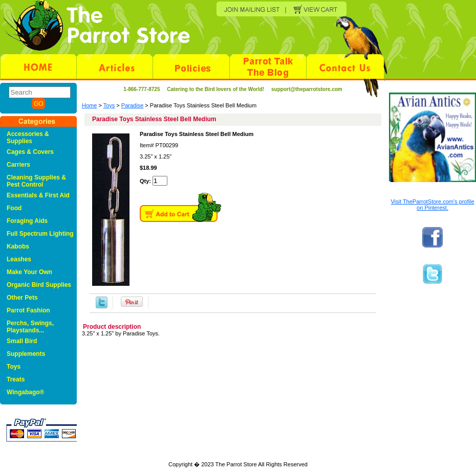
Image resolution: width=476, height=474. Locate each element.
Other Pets (22, 298)
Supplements (26, 354)
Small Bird (22, 341)
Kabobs (18, 246)
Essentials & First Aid (38, 195)
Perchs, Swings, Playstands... (30, 327)
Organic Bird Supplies (39, 285)
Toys (109, 105)
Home (89, 105)
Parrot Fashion (28, 310)
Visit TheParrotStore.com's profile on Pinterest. (432, 205)
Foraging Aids (27, 221)
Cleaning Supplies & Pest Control (36, 181)
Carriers (18, 165)
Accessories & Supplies (28, 138)
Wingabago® (25, 392)
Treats (16, 379)
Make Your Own (29, 272)
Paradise (132, 105)
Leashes (19, 259)
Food (14, 208)
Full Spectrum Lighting (40, 234)
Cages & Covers (30, 152)
